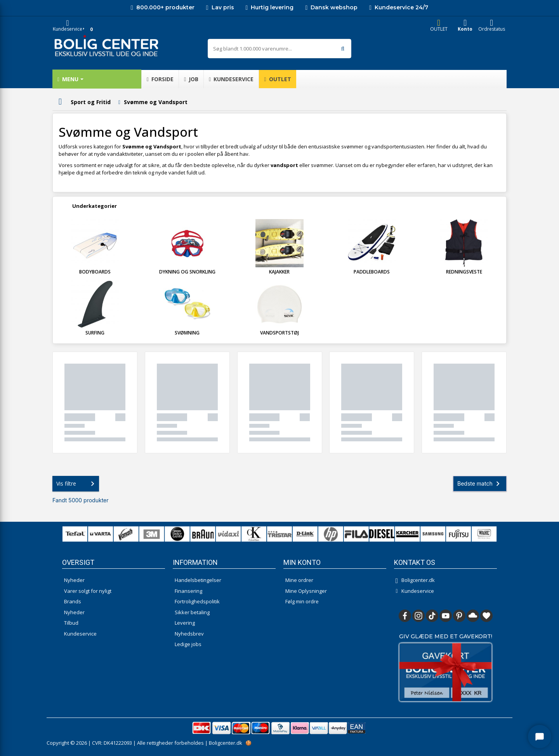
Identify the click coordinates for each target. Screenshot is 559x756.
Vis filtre (77, 484)
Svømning (187, 333)
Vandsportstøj (279, 333)
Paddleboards (372, 272)
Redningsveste (464, 272)
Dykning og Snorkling (187, 272)
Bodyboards (95, 272)
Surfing (95, 333)
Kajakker (279, 272)
